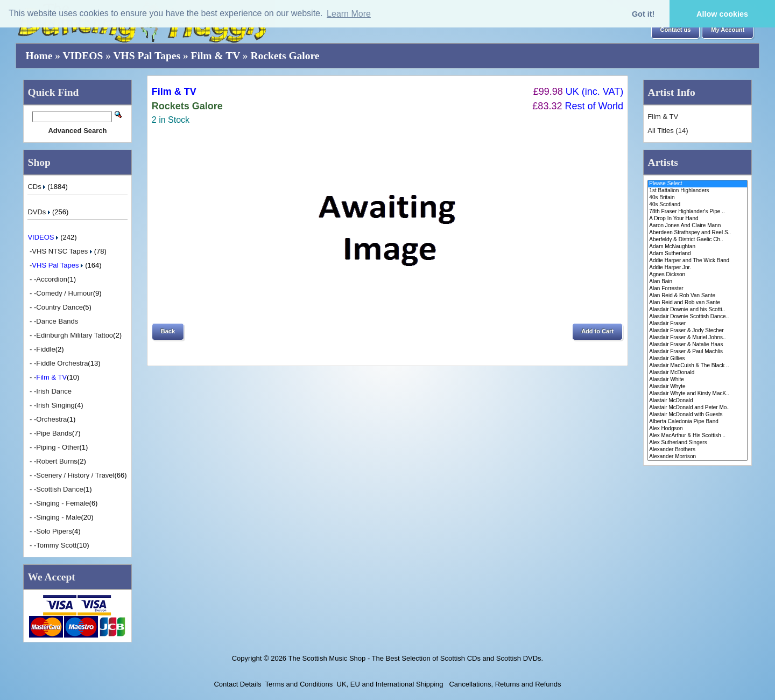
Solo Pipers (54, 531)
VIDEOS (83, 56)
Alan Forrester (697, 289)
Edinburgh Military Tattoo (75, 335)
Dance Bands (57, 321)
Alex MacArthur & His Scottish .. (697, 436)
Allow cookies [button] (722, 14)
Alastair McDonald (697, 401)
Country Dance (59, 307)
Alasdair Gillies (697, 359)
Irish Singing (55, 405)
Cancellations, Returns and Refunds (504, 684)
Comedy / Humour (64, 293)
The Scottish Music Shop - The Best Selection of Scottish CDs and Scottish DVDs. (415, 658)
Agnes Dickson (697, 275)
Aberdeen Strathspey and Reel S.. (697, 233)
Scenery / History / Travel (75, 475)
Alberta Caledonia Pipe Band (697, 422)
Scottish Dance (59, 489)
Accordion (52, 279)
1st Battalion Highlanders (697, 191)
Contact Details (237, 684)
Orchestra (51, 419)
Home (39, 56)
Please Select (697, 184)
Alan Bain (697, 282)
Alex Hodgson (697, 429)
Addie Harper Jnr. (697, 268)
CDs (37, 187)
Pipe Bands (54, 433)
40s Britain (697, 198)
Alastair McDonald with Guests (697, 415)
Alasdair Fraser (697, 324)
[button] (676, 30)
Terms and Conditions (299, 684)
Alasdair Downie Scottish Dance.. (697, 317)
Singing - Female (62, 503)
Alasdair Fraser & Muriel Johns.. (697, 338)
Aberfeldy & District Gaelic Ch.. (697, 240)
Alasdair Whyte (697, 387)
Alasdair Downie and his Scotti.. (697, 310)
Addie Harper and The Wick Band (697, 261)
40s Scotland (697, 205)
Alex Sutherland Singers (697, 443)
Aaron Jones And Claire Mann (697, 226)
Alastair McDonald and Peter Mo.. (697, 408)
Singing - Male (58, 517)
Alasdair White (697, 380)
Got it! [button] (643, 14)
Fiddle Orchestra (62, 363)
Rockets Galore (285, 56)
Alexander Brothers (697, 450)
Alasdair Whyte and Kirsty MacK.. (697, 394)
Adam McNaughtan (697, 247)
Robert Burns (57, 461)
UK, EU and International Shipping (390, 684)
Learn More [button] (349, 14)
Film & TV (216, 56)
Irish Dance (54, 391)
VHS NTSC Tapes (63, 251)
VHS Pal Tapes (147, 56)
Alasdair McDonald (697, 373)
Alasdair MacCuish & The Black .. (697, 366)
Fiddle (45, 349)
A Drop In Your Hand (697, 219)
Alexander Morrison (697, 457)
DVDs (40, 212)
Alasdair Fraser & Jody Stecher (697, 331)
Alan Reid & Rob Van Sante (697, 296)
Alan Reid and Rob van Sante (697, 303)
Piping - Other (58, 447)
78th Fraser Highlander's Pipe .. (697, 212)
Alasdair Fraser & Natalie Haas (697, 345)
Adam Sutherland (697, 254)
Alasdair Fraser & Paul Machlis (697, 352)
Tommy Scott (56, 545)
